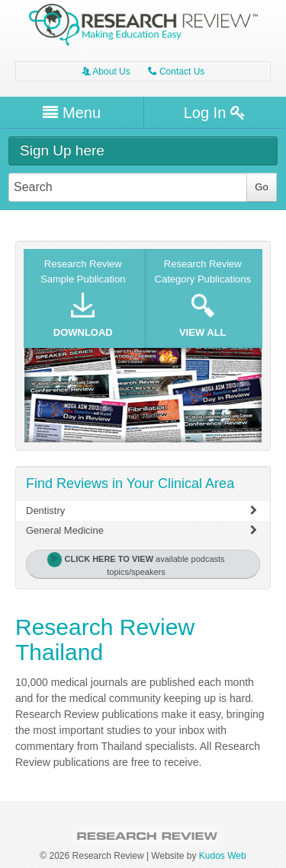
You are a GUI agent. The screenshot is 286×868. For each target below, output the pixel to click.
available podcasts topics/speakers (136, 564)
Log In (215, 113)
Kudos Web (223, 856)
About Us (106, 72)
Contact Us (177, 72)
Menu (72, 113)
